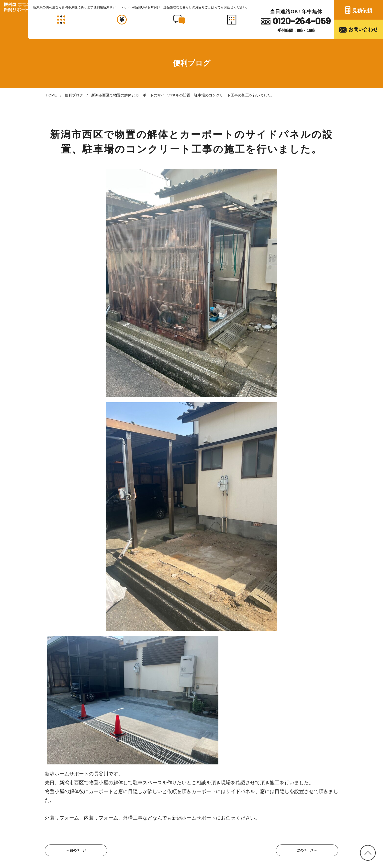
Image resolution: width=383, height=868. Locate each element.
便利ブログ (74, 95)
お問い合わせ (363, 29)
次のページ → (307, 850)
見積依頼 (362, 11)
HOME (51, 95)
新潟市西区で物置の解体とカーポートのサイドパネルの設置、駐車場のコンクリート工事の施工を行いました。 (183, 95)
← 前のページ (76, 850)
